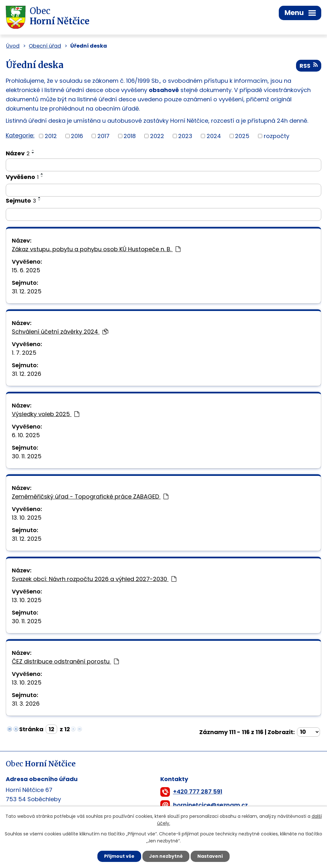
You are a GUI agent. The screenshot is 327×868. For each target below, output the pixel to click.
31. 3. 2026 (26, 704)
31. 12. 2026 (27, 374)
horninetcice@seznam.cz (210, 805)
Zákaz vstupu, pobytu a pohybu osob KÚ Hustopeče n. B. (96, 249)
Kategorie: (20, 135)
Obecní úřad (45, 46)
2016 (77, 136)
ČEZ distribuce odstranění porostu (65, 661)
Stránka (31, 729)
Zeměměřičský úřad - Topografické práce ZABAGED (90, 496)
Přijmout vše (119, 856)
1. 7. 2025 (24, 353)
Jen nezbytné (166, 856)
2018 (130, 136)
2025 (242, 136)
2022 (157, 136)
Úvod (13, 46)
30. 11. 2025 (27, 456)
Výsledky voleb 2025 (46, 414)
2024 (214, 136)
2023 (185, 136)
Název (18, 153)
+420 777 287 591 (198, 791)
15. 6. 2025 (26, 270)
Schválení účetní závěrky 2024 (60, 332)
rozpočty (277, 136)
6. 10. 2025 (26, 435)
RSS (309, 66)
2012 (51, 136)
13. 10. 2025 (27, 518)
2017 (103, 136)
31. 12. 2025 (27, 291)
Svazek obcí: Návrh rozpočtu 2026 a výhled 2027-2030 (94, 579)
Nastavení (210, 856)
